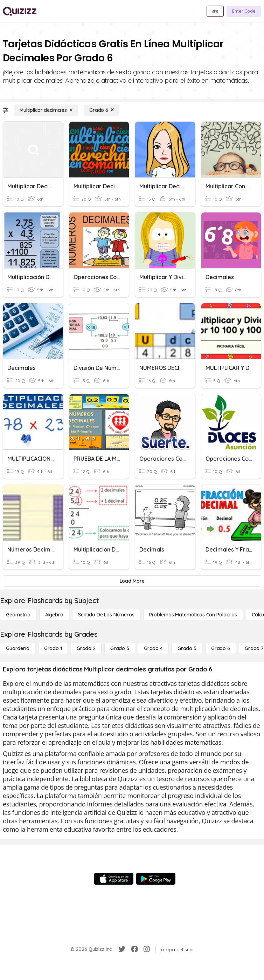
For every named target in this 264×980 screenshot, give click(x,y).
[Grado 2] (86, 648)
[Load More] (132, 581)
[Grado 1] (53, 648)
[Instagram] (147, 949)
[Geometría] (18, 615)
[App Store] (114, 879)
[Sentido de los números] (106, 615)
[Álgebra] (54, 615)
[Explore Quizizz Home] (20, 11)
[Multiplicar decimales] (46, 110)
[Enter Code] (244, 11)
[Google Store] (156, 879)
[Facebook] (134, 949)
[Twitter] (122, 949)
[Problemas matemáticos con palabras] (193, 615)
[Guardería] (18, 648)
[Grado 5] (187, 648)
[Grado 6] (102, 110)
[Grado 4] (153, 648)
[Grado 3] (120, 648)
